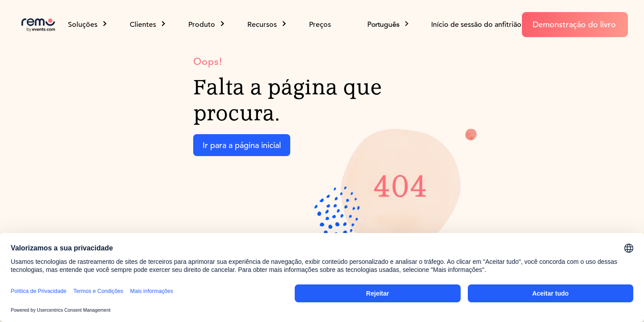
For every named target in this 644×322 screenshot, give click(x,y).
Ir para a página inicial (242, 145)
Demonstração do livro (574, 24)
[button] (389, 25)
